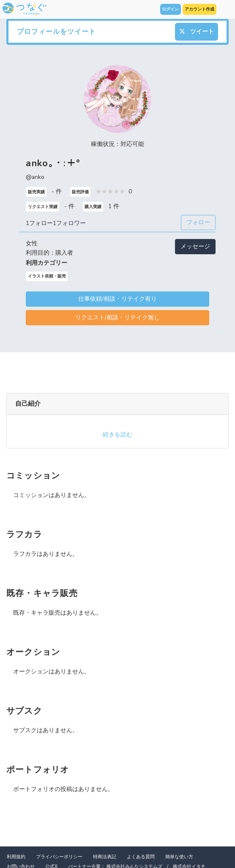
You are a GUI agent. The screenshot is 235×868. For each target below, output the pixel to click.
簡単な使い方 (179, 857)
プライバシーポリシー (59, 857)
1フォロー (39, 223)
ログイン (170, 9)
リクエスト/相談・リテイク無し (117, 317)
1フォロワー (69, 223)
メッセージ (195, 246)
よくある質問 (141, 857)
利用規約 (16, 857)
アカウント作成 (199, 9)
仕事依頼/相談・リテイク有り (117, 299)
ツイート (197, 32)
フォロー (198, 222)
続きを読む (117, 435)
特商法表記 (105, 857)
